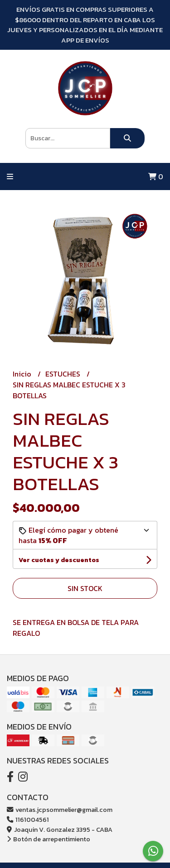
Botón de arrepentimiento (49, 839)
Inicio (23, 374)
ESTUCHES (64, 374)
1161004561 (28, 820)
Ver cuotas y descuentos (59, 560)
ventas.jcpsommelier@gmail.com (60, 810)
